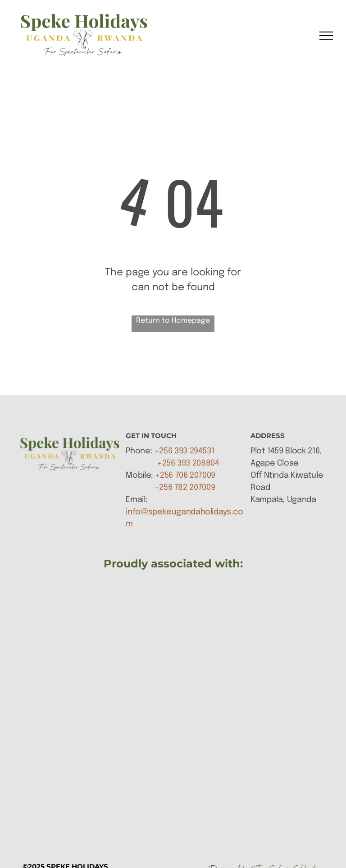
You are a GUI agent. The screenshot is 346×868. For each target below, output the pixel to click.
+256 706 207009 (185, 475)
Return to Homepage (173, 321)
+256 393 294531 (184, 451)
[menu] (326, 36)
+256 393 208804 (188, 463)
